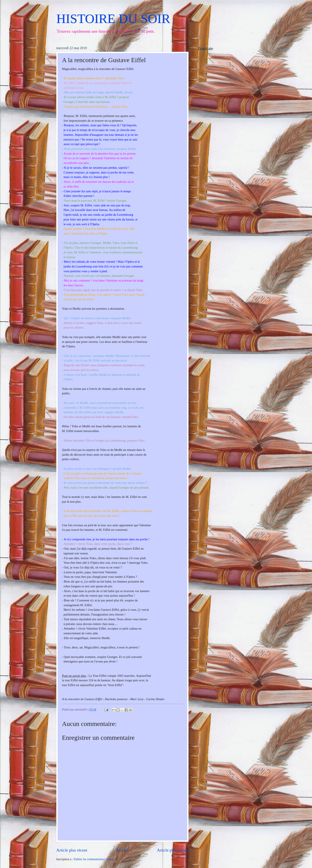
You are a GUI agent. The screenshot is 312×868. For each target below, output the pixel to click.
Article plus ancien (173, 850)
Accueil (122, 850)
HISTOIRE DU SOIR (113, 19)
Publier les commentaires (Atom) (94, 859)
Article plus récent (72, 850)
